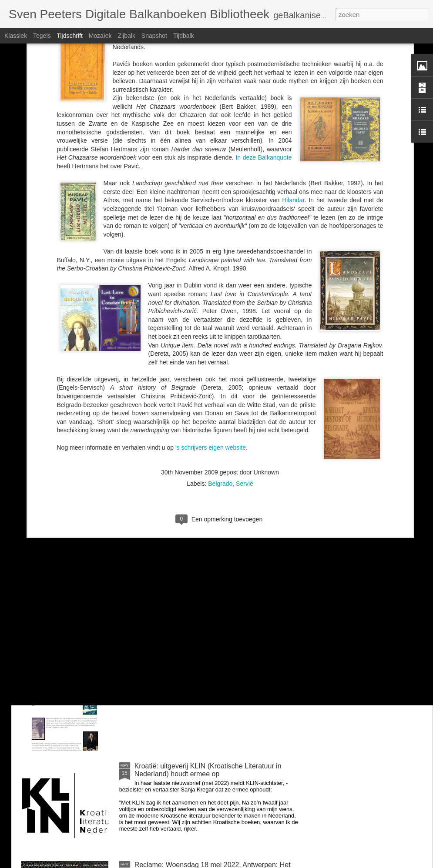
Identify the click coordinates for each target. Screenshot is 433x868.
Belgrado (220, 373)
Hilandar (293, 90)
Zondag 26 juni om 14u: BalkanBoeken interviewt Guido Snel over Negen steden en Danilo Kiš (210, 671)
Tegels (42, 36)
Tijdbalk (184, 36)
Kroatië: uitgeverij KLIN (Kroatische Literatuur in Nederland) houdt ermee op (208, 770)
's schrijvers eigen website (211, 337)
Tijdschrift (69, 36)
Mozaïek (100, 36)
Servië (245, 373)
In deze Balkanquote (263, 47)
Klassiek (16, 36)
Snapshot (154, 36)
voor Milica (151, 569)
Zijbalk (126, 36)
